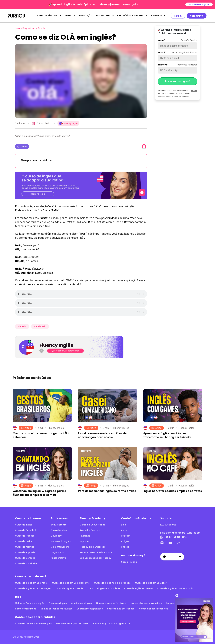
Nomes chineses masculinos (146, 603)
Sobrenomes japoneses (90, 609)
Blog (25, 28)
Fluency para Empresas (93, 547)
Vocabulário (40, 326)
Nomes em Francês (26, 609)
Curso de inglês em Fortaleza (104, 588)
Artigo (26, 428)
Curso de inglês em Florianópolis (175, 588)
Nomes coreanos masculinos (56, 609)
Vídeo (22, 146)
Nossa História (129, 562)
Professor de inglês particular (72, 624)
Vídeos (32, 28)
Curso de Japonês (25, 552)
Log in (178, 16)
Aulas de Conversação (78, 15)
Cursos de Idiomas (46, 15)
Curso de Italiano (25, 541)
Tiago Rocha (58, 552)
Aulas (124, 530)
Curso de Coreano (25, 558)
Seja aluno (197, 16)
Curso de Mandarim (26, 563)
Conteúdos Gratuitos (130, 15)
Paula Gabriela (59, 530)
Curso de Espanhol (25, 530)
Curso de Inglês (24, 525)
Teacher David (59, 558)
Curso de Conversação (93, 525)
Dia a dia (42, 28)
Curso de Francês (25, 536)
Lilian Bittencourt (60, 547)
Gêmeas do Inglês (61, 541)
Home (18, 28)
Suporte (84, 541)
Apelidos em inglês (82, 603)
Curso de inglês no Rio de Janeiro (112, 583)
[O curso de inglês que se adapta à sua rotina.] (81, 185)
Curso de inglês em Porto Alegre (33, 588)
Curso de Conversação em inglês (33, 624)
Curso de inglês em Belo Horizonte (71, 583)
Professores (103, 15)
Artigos (125, 541)
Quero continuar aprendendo (66, 351)
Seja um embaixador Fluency (95, 558)
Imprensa (85, 536)
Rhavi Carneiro (59, 525)
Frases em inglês (58, 603)
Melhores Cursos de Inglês (30, 603)
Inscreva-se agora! (199, 4)
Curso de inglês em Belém (138, 588)
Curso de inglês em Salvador (151, 583)
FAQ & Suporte (168, 525)
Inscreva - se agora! (178, 81)
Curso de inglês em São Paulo (31, 583)
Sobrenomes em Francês (121, 609)
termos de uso (177, 93)
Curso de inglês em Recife (69, 588)
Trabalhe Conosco (90, 530)
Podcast (126, 536)
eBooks (125, 547)
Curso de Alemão (25, 547)
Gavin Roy (56, 536)
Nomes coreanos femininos (111, 603)
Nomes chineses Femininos (153, 609)
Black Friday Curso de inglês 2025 (112, 624)
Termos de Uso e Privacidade (96, 552)
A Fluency (156, 15)
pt (172, 557)
